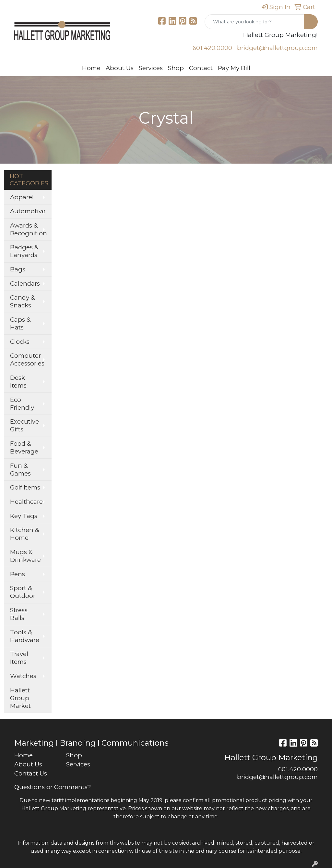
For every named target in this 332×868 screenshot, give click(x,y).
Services (151, 68)
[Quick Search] (254, 22)
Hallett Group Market (20, 698)
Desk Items (18, 382)
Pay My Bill (234, 68)
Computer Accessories (27, 360)
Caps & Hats (20, 323)
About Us (120, 68)
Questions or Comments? (53, 787)
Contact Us (31, 773)
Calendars (25, 284)
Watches (23, 676)
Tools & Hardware (25, 636)
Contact (201, 68)
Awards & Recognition (29, 229)
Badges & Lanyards (24, 251)
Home (91, 68)
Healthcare (26, 502)
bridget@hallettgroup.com (277, 48)
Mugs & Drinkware (25, 556)
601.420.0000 (212, 48)
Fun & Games (20, 470)
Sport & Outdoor (23, 592)
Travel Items (19, 658)
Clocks (20, 342)
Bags (18, 269)
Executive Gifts (24, 425)
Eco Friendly (22, 404)
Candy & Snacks (23, 301)
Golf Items (25, 487)
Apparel (22, 197)
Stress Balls (19, 614)
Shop (176, 68)
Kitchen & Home (25, 534)
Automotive (28, 211)
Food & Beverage (24, 447)
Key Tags (24, 516)
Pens (18, 574)
